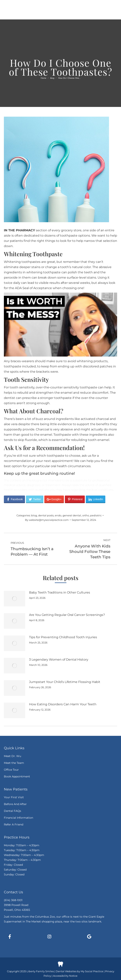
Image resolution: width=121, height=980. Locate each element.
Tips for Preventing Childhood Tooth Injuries (63, 637)
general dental (72, 515)
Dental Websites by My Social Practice (79, 971)
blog (34, 515)
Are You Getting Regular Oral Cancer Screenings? (67, 615)
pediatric (96, 515)
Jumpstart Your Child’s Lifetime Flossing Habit (65, 682)
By (47, 520)
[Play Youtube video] (60, 325)
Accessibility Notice (65, 976)
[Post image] (15, 599)
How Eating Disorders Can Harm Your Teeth (63, 704)
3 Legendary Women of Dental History (59, 660)
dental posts (46, 515)
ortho (86, 515)
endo (58, 515)
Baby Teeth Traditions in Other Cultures (60, 592)
